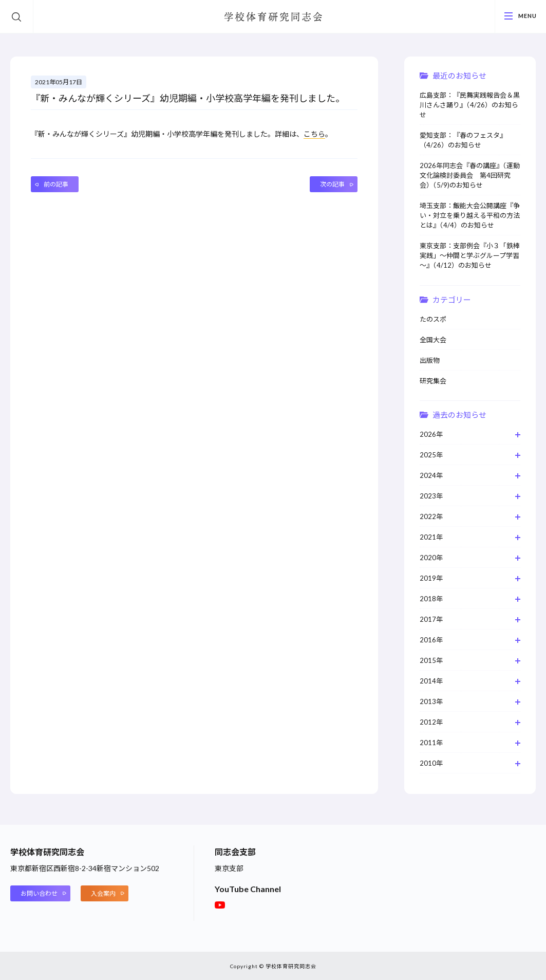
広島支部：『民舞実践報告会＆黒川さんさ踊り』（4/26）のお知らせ (470, 105)
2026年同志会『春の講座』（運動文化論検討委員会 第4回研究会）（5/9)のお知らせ (470, 175)
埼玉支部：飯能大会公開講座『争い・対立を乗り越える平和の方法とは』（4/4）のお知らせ (470, 215)
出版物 (430, 360)
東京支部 (229, 868)
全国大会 (433, 340)
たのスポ (433, 319)
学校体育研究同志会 (273, 17)
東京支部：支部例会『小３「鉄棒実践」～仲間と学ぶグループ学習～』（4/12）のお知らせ (470, 255)
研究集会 (433, 381)
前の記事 (56, 184)
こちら (314, 134)
